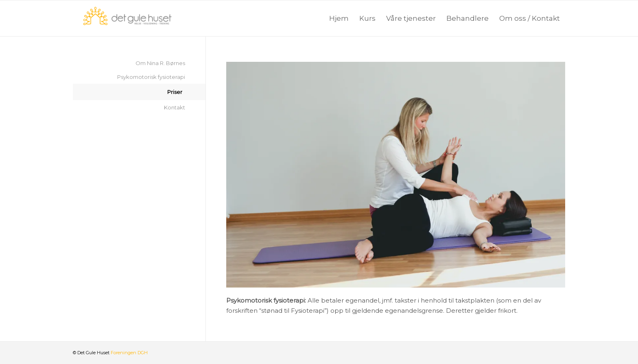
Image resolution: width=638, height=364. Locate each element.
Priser (175, 92)
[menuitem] (339, 18)
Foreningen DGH (129, 353)
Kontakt (175, 107)
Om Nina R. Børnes (160, 63)
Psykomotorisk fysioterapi (151, 77)
